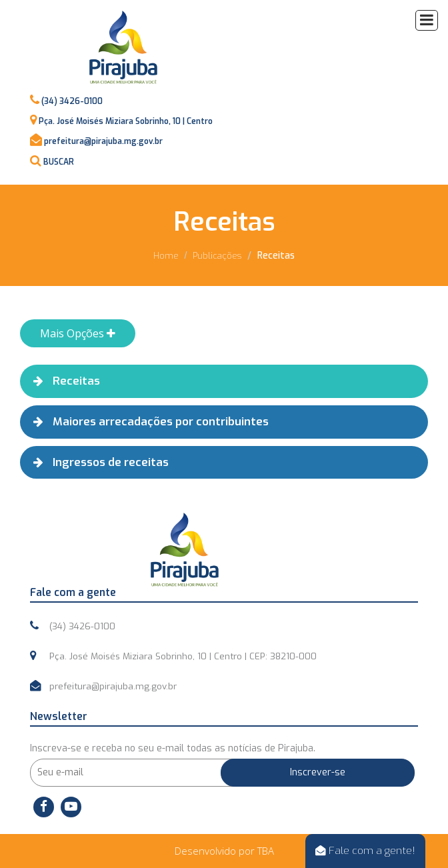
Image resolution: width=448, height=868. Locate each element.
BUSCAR (59, 162)
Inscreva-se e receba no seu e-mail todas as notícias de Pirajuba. (173, 748)
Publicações (217, 256)
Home (166, 256)
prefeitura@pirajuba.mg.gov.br (103, 141)
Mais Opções (78, 333)
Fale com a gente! (365, 850)
